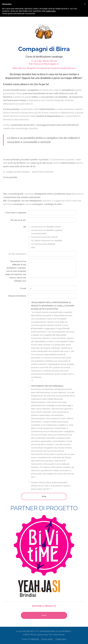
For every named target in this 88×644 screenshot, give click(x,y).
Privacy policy (47, 639)
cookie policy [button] (51, 11)
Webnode (35, 639)
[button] (85, 4)
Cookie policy (61, 639)
